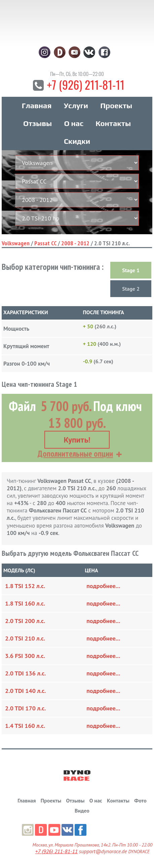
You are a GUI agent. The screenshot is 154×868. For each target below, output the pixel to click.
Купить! (77, 440)
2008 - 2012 (75, 243)
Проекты (116, 106)
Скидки (77, 141)
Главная (37, 106)
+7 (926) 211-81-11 (86, 85)
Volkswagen (16, 243)
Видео (82, 811)
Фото (140, 800)
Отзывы (37, 123)
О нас (73, 123)
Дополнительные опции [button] (75, 454)
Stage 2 (131, 289)
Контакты (113, 123)
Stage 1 (131, 270)
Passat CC (45, 243)
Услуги (76, 106)
